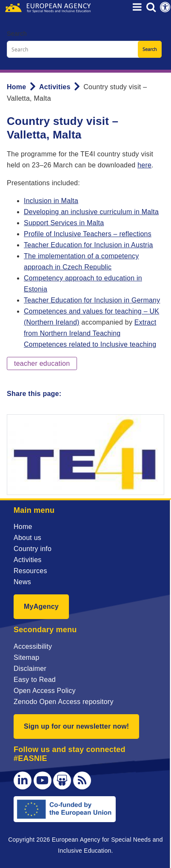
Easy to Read (35, 680)
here (144, 165)
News (22, 582)
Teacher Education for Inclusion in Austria (88, 245)
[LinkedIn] (23, 780)
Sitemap (26, 657)
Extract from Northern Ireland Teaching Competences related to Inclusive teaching (90, 333)
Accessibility (33, 646)
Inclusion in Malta (51, 201)
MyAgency (41, 606)
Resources (30, 571)
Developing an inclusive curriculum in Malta (91, 212)
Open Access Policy (45, 691)
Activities (55, 87)
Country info (33, 549)
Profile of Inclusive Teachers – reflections (88, 234)
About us (27, 538)
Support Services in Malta (64, 223)
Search (17, 34)
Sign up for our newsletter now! (76, 726)
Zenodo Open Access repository (64, 702)
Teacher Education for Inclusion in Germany (92, 300)
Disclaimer (30, 669)
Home (16, 87)
